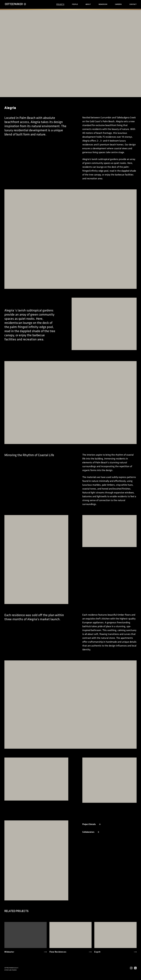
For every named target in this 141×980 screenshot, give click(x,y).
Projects (60, 4)
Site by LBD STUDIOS (10, 970)
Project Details (92, 824)
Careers (118, 4)
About (88, 4)
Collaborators (91, 832)
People (75, 4)
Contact (133, 4)
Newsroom (103, 4)
